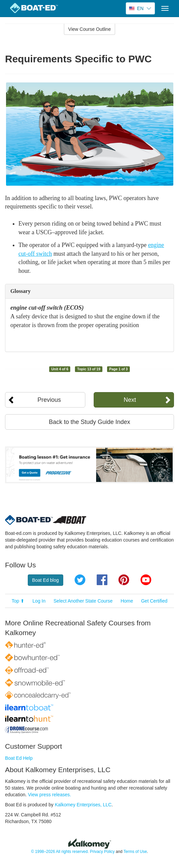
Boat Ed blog (46, 580)
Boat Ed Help (19, 758)
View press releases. (50, 795)
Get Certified (154, 601)
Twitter (80, 580)
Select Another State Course (83, 601)
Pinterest (124, 580)
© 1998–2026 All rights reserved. (60, 852)
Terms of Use (135, 852)
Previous (49, 400)
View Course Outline (89, 29)
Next (130, 400)
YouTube (146, 580)
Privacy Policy (102, 852)
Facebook (102, 580)
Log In (39, 601)
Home (127, 601)
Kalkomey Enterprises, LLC (83, 805)
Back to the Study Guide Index (89, 422)
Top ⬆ (18, 601)
